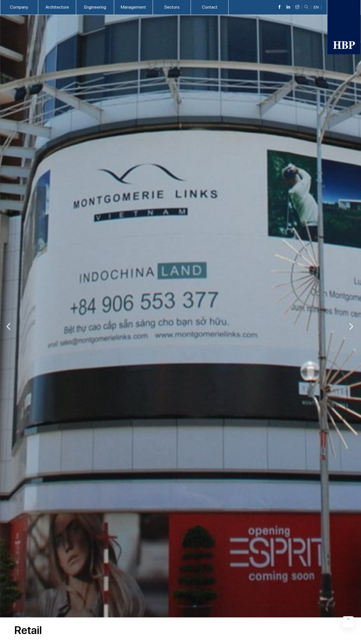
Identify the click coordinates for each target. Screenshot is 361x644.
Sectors (172, 7)
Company (19, 7)
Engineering (95, 7)
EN (316, 7)
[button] (351, 327)
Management (133, 7)
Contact (210, 7)
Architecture (57, 7)
